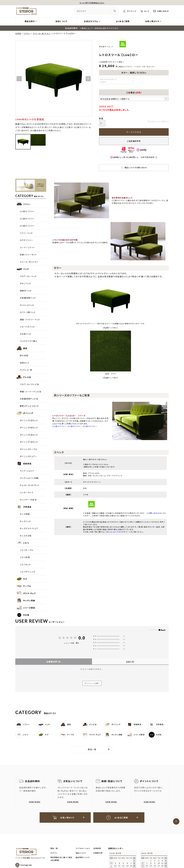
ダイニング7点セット (29, 442)
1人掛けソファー (27, 211)
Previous (19, 79)
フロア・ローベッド (28, 276)
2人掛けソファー (27, 219)
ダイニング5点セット (29, 435)
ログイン (54, 853)
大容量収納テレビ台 (29, 399)
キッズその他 (26, 536)
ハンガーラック (27, 492)
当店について (61, 21)
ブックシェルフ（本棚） (30, 478)
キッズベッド (25, 521)
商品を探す (30, 21)
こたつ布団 (25, 557)
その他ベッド (26, 334)
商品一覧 (92, 749)
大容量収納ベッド (28, 298)
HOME (18, 33)
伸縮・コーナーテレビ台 (31, 392)
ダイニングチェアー (28, 456)
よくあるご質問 (123, 21)
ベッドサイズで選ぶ (29, 341)
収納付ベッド (26, 291)
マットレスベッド (27, 305)
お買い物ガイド (152, 21)
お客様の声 (54, 662)
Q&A (130, 662)
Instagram (26, 865)
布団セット (25, 363)
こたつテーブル (27, 550)
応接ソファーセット (28, 255)
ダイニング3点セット (29, 420)
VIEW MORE (35, 802)
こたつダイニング (28, 572)
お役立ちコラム (91, 21)
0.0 (82, 638)
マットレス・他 (26, 370)
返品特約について (83, 858)
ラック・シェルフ (27, 471)
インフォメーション (83, 849)
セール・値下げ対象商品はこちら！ (92, 3)
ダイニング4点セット (29, 427)
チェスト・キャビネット (30, 485)
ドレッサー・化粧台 (28, 500)
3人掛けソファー (27, 226)
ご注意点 (134, 92)
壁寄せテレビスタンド (29, 406)
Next (88, 79)
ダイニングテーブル (29, 449)
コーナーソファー (28, 247)
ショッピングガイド (116, 532)
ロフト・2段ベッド (28, 312)
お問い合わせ (163, 11)
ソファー (27, 33)
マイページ (130, 11)
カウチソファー (27, 240)
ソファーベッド (26, 233)
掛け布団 (24, 355)
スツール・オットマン (42, 33)
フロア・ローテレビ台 (29, 384)
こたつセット (25, 564)
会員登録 (97, 849)
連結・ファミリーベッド (30, 319)
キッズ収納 (25, 514)
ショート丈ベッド (27, 327)
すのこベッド (25, 283)
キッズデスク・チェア (29, 528)
